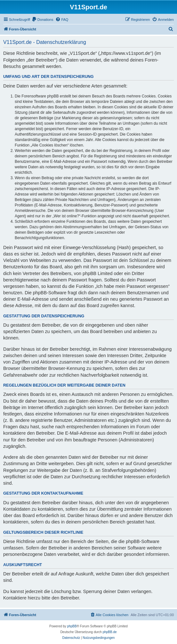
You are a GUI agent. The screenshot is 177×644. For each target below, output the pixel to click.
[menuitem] (43, 20)
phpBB (72, 626)
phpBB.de (110, 632)
